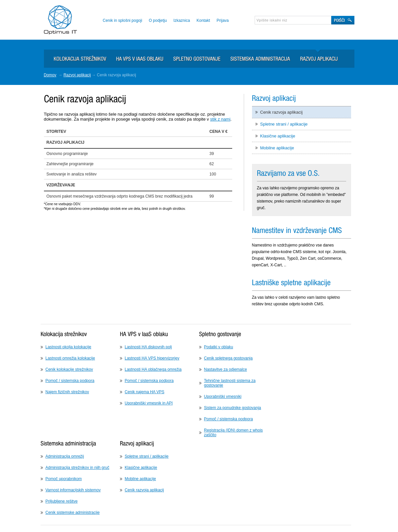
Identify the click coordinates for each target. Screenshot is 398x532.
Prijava (223, 20)
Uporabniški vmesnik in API (149, 403)
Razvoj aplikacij (77, 75)
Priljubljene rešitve (62, 501)
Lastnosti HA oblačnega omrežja (153, 369)
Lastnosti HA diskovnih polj (148, 347)
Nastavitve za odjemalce (226, 369)
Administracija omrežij (65, 456)
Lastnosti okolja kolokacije (69, 347)
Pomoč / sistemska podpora (70, 381)
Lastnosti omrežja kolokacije (70, 358)
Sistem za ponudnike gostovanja (233, 408)
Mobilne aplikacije (277, 148)
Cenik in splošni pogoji (122, 20)
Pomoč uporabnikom (64, 479)
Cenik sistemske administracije (73, 513)
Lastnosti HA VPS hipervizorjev (152, 358)
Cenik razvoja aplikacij (282, 112)
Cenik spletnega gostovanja (228, 358)
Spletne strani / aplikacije (284, 124)
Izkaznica (182, 20)
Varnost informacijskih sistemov (73, 490)
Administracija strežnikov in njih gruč (77, 468)
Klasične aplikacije (278, 136)
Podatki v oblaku (219, 347)
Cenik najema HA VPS (145, 392)
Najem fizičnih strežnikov (67, 392)
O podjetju (158, 20)
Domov (50, 75)
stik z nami (220, 119)
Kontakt (203, 20)
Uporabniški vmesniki (223, 397)
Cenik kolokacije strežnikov (69, 369)
